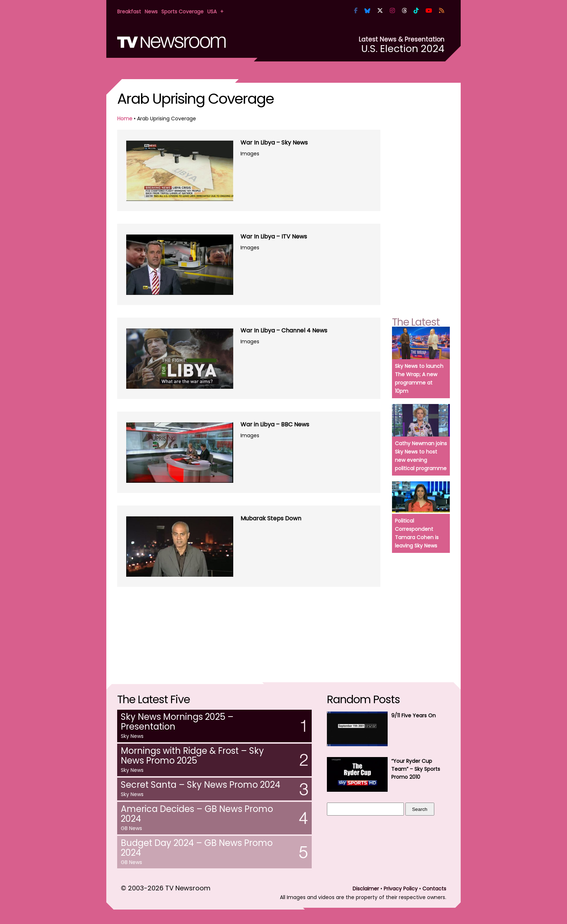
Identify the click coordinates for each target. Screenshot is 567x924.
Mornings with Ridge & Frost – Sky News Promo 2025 (192, 756)
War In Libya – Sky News (274, 143)
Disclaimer (366, 889)
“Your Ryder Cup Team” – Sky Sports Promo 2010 (416, 769)
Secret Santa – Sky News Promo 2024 (201, 785)
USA (212, 12)
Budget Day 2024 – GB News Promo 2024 (197, 848)
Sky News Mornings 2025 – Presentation (177, 722)
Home (125, 119)
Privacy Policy (401, 889)
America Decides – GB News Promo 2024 (197, 814)
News (151, 12)
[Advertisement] (249, 621)
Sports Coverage (182, 12)
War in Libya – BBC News (275, 424)
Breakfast (129, 12)
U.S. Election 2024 (403, 49)
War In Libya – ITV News (274, 237)
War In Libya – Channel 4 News (284, 330)
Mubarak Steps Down (271, 518)
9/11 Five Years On (413, 715)
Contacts (434, 889)
